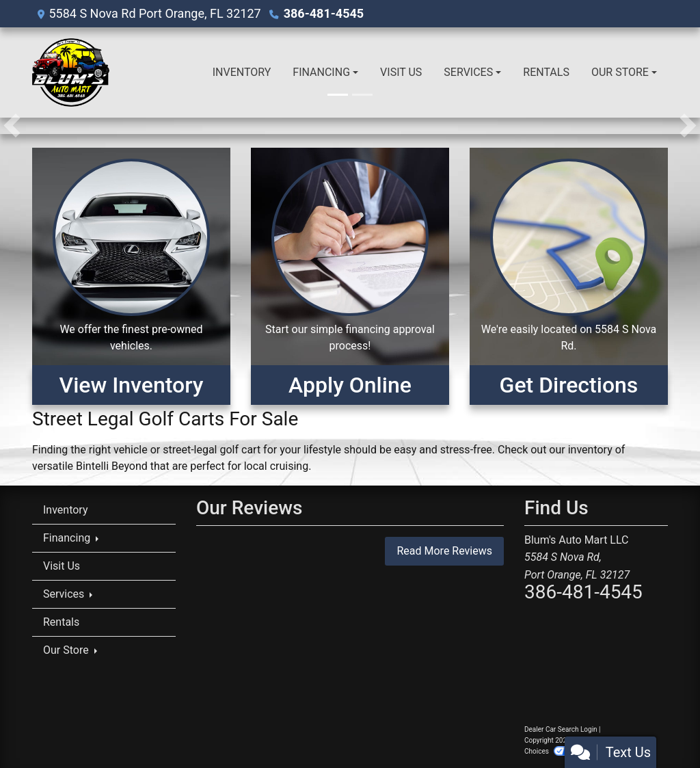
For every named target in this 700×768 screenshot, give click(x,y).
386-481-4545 (324, 13)
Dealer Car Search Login (561, 729)
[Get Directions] (569, 276)
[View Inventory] (131, 276)
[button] (12, 126)
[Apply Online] (350, 276)
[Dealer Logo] (71, 72)
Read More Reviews (444, 551)
